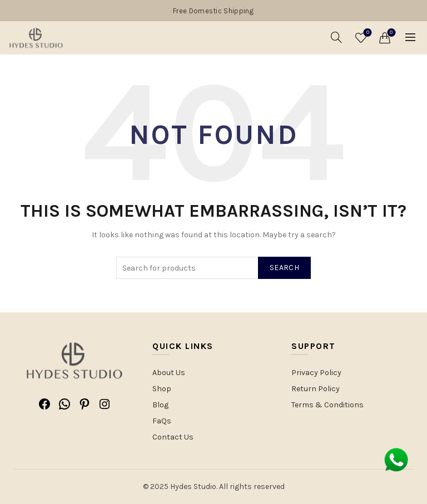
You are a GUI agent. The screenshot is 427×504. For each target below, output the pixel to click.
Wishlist (367, 33)
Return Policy (316, 389)
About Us (169, 373)
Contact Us (173, 437)
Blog (160, 405)
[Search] (336, 37)
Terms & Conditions (327, 405)
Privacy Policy (316, 373)
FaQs (162, 421)
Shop (162, 389)
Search (284, 268)
